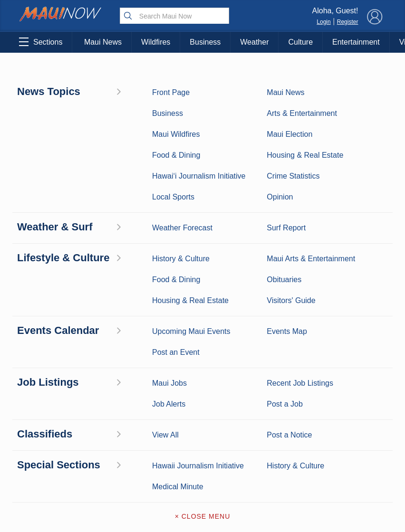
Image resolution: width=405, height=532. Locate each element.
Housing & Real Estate (47, 439)
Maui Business (99, 341)
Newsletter (202, 423)
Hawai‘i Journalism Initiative (48, 494)
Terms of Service (202, 443)
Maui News (103, 42)
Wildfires (156, 42)
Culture (300, 42)
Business (205, 42)
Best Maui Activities (98, 390)
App (202, 403)
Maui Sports (99, 370)
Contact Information (202, 363)
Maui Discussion (48, 414)
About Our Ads (355, 412)
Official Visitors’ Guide (99, 464)
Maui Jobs (47, 459)
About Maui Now (203, 343)
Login (323, 22)
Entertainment (356, 42)
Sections (41, 42)
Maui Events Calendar (99, 439)
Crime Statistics (47, 385)
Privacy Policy (308, 412)
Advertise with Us (202, 383)
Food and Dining (99, 414)
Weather (254, 42)
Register (348, 22)
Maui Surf (47, 370)
